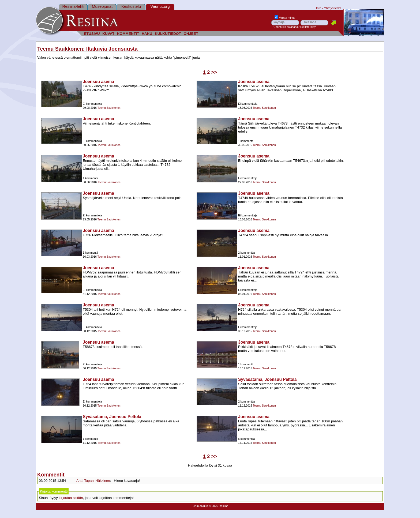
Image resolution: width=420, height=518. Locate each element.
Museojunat (102, 6)
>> (214, 72)
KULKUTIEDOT (168, 34)
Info (319, 8)
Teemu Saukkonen (60, 49)
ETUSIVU (92, 34)
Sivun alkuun (200, 506)
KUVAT (108, 34)
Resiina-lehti (73, 6)
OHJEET (191, 34)
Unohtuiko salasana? (286, 27)
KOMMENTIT (128, 34)
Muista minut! (285, 18)
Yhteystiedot (333, 8)
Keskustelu (131, 6)
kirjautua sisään (71, 498)
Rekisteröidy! (308, 27)
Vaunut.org (160, 6)
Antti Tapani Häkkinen (93, 481)
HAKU (147, 34)
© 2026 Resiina (218, 506)
